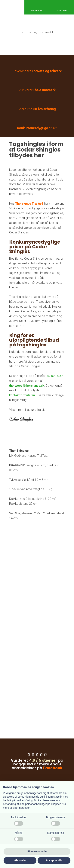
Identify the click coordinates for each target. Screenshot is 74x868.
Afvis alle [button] (20, 860)
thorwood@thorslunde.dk (27, 386)
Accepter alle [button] (54, 860)
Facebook (53, 768)
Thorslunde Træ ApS (29, 204)
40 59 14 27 (55, 376)
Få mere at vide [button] (37, 851)
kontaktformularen (22, 395)
